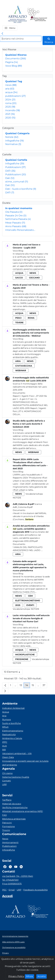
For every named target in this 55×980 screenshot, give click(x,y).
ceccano (34, 278)
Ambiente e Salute (12, 738)
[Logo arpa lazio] (17, 14)
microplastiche (25, 655)
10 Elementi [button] (13, 673)
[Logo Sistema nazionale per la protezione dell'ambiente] (37, 14)
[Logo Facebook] (5, 867)
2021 (10, 114)
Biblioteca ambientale (14, 819)
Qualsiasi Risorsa (16, 55)
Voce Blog (14, 66)
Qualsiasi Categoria (17, 133)
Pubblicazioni (15, 167)
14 (28, 686)
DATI (10, 171)
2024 (10, 100)
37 (45, 686)
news (11, 85)
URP (4, 784)
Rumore (7, 720)
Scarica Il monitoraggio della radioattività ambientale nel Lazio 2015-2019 (30, 387)
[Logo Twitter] (10, 867)
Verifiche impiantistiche (15, 808)
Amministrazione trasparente (15, 936)
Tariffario (7, 800)
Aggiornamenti (10, 842)
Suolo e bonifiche (12, 723)
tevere (19, 323)
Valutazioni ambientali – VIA (17, 753)
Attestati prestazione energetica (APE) (23, 811)
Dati (10, 178)
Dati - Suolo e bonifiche (21, 189)
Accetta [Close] (42, 976)
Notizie (12, 137)
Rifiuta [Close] (30, 976)
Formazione (9, 826)
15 (34, 686)
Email (12, 890)
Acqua (6, 712)
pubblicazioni (15, 96)
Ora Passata (14, 212)
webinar (21, 370)
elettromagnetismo (28, 600)
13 (22, 686)
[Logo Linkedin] (21, 867)
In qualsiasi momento (19, 208)
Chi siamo (7, 773)
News (5, 839)
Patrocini (7, 823)
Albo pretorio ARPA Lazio (13, 942)
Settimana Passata (18, 219)
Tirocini (6, 830)
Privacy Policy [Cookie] (16, 976)
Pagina (12, 62)
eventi (30, 605)
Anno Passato (16, 226)
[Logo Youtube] (16, 867)
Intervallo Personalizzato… (20, 230)
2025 (10, 107)
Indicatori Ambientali (13, 708)
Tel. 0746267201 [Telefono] (10, 880)
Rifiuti (5, 727)
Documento (16, 58)
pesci (18, 318)
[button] (10, 28)
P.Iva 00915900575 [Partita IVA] (12, 884)
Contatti (7, 781)
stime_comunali (17, 182)
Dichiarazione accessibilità (14, 947)
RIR (4, 750)
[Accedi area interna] (7, 897)
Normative (13, 144)
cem (30, 596)
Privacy (5, 953)
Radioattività (9, 735)
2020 (10, 118)
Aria (4, 716)
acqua (11, 92)
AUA (4, 746)
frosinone (22, 659)
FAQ (4, 815)
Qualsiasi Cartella (16, 160)
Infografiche (15, 141)
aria (10, 89)
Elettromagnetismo (13, 731)
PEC (4, 890)
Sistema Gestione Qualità (16, 777)
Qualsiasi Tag (14, 81)
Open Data (8, 757)
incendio (13, 110)
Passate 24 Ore (16, 216)
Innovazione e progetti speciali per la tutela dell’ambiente (25, 763)
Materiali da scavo (12, 804)
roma (11, 103)
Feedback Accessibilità (35, 890)
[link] (2, 34)
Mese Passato (15, 223)
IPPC (5, 742)
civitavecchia (24, 366)
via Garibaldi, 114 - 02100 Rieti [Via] (18, 876)
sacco (19, 278)
